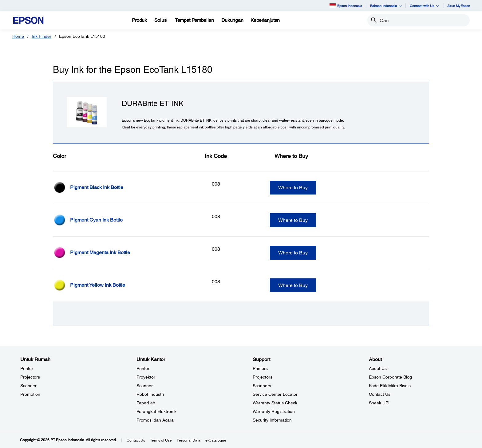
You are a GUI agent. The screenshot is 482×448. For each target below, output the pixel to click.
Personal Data (189, 440)
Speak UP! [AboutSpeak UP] (379, 403)
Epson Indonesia (346, 5)
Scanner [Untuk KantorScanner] (145, 386)
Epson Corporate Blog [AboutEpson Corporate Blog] (390, 377)
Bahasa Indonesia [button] (386, 6)
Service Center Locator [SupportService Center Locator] (275, 394)
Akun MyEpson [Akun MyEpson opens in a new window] (459, 6)
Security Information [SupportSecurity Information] (272, 420)
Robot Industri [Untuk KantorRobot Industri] (150, 394)
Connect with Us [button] (425, 6)
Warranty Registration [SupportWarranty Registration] (274, 411)
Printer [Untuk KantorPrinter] (143, 368)
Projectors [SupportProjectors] (263, 377)
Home (18, 36)
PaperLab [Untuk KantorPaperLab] (146, 403)
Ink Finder (41, 36)
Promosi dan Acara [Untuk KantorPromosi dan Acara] (155, 420)
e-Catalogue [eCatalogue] (216, 440)
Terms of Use (161, 440)
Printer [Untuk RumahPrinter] (27, 368)
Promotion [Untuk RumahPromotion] (30, 394)
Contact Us (136, 440)
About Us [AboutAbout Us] (378, 368)
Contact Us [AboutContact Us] (380, 394)
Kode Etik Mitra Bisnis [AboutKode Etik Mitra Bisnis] (390, 386)
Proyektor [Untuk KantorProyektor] (146, 377)
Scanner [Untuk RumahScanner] (28, 386)
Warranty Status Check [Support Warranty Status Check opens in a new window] (275, 403)
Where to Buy (293, 188)
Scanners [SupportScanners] (262, 386)
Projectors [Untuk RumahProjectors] (30, 377)
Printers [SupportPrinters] (260, 368)
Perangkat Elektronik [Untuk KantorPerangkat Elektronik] (156, 411)
